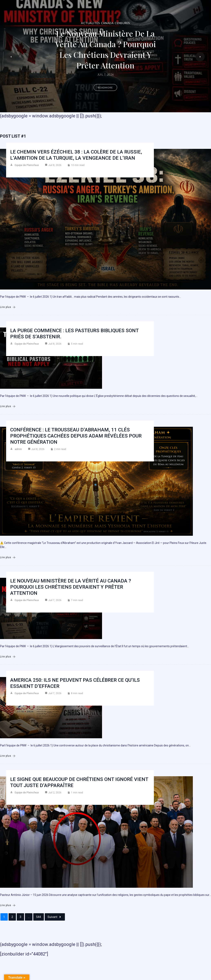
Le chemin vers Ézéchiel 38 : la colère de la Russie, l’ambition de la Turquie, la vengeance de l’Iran (76, 155)
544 (39, 917)
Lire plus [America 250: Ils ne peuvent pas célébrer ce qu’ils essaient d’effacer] (8, 756)
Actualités (90, 23)
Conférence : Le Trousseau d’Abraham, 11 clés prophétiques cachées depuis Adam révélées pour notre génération (76, 436)
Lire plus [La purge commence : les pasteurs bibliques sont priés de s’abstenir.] (8, 406)
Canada (107, 23)
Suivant (55, 917)
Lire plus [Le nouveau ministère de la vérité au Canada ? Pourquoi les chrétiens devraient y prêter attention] (8, 657)
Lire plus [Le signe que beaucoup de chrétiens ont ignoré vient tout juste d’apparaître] (8, 905)
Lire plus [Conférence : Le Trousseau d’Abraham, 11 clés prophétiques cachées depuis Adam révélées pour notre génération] (8, 557)
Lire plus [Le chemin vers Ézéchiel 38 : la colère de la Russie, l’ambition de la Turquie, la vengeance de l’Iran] (8, 307)
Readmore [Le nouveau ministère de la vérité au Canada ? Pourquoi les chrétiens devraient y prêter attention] (105, 87)
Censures (122, 23)
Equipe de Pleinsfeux (27, 165)
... (29, 917)
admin (18, 449)
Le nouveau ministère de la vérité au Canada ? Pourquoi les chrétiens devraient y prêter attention (105, 49)
